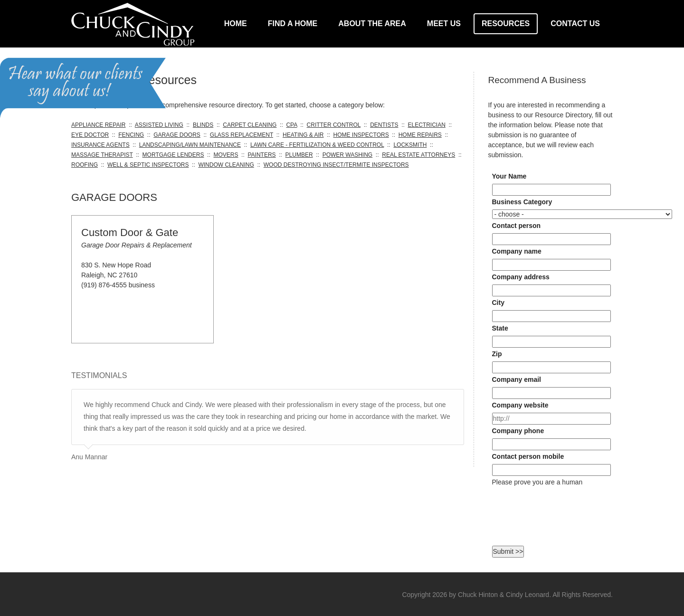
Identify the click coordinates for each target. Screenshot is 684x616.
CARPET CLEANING (250, 125)
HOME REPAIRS (420, 135)
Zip (497, 354)
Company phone (518, 431)
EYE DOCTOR (90, 135)
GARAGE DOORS (177, 135)
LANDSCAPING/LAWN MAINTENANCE (190, 145)
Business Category (522, 202)
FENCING (131, 135)
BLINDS (203, 125)
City (498, 303)
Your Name (509, 176)
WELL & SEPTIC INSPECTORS (148, 165)
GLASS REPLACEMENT (242, 135)
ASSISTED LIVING (159, 125)
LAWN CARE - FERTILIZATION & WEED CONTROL (317, 145)
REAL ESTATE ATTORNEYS (418, 155)
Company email (517, 379)
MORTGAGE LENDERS (173, 155)
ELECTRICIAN (426, 125)
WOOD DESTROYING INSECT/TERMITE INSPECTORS (336, 165)
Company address (521, 277)
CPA (291, 125)
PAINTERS (261, 155)
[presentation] (564, 506)
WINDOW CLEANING (226, 165)
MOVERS (226, 155)
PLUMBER (299, 155)
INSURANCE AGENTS (100, 145)
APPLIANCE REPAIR (98, 125)
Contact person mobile (528, 456)
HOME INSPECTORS (361, 135)
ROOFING (85, 165)
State (500, 328)
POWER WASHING (348, 155)
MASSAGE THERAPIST (102, 155)
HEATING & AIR (303, 135)
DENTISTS (384, 125)
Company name (517, 251)
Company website (520, 405)
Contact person (517, 226)
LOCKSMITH (410, 145)
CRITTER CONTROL (334, 125)
